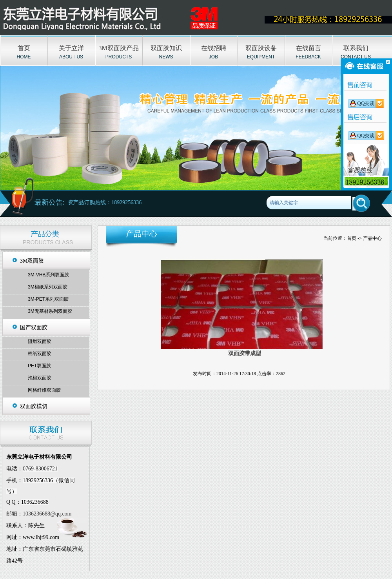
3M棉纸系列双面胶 (48, 287)
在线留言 (309, 48)
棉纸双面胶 (40, 354)
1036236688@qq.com (47, 514)
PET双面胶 (39, 366)
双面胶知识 (166, 48)
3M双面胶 (32, 261)
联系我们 (356, 48)
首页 (24, 48)
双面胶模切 (34, 406)
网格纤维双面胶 (44, 390)
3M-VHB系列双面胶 (48, 275)
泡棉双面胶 (40, 378)
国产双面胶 (34, 328)
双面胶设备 (261, 48)
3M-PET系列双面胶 (48, 299)
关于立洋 (71, 48)
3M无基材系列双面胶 (50, 311)
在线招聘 (214, 48)
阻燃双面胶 (40, 341)
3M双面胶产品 (118, 48)
